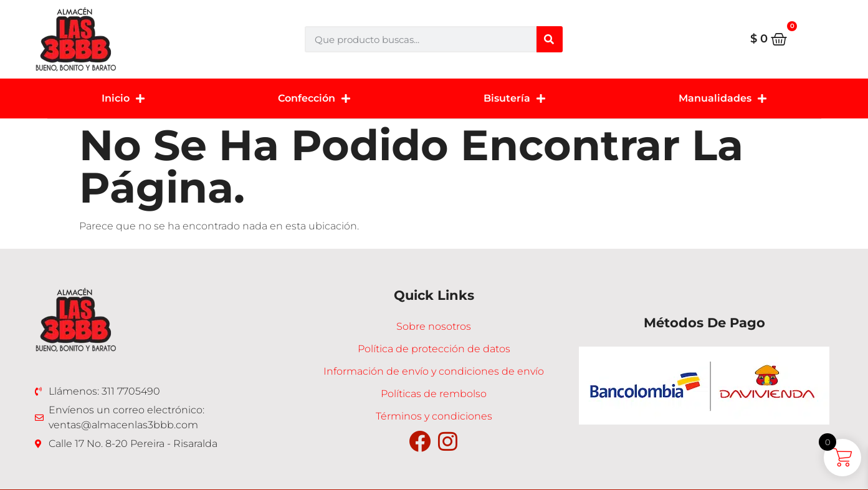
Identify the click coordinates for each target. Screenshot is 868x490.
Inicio (123, 98)
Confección (314, 98)
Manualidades (723, 98)
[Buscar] (550, 39)
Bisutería (514, 98)
